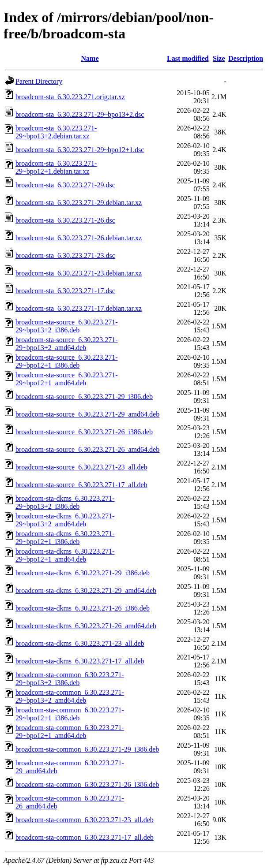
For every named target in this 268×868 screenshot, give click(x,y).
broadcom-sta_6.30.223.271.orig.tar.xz (70, 97)
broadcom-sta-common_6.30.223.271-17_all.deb (85, 837)
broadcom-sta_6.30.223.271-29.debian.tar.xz (79, 203)
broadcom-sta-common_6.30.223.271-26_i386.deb (87, 784)
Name (90, 58)
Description (246, 58)
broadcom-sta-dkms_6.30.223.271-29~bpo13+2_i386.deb (65, 502)
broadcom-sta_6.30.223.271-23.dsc (65, 255)
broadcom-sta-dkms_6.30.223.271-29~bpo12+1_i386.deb (65, 538)
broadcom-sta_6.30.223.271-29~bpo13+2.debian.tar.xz (56, 132)
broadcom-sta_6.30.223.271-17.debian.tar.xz (79, 308)
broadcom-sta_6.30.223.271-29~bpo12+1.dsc (80, 150)
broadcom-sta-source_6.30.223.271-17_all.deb (81, 485)
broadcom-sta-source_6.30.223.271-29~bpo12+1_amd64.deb (67, 379)
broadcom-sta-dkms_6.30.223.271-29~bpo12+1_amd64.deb (65, 555)
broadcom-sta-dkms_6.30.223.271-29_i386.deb (83, 573)
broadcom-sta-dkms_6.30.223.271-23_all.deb (80, 643)
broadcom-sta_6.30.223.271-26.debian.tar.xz (79, 238)
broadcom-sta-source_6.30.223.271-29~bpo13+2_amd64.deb (67, 344)
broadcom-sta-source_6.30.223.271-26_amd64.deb (87, 449)
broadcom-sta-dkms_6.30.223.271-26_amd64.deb (86, 626)
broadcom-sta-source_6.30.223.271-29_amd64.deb (87, 414)
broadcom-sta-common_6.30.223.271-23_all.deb (85, 820)
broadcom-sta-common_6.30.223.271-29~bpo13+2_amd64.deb (70, 696)
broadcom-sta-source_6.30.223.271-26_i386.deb (84, 432)
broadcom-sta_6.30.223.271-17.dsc (65, 291)
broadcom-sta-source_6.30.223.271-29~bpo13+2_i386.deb (67, 326)
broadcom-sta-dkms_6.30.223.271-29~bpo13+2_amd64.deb (65, 520)
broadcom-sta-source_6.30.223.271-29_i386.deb (84, 397)
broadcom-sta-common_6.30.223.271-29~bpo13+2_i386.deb (70, 679)
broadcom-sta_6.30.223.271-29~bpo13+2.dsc (80, 114)
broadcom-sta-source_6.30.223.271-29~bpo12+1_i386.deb (67, 361)
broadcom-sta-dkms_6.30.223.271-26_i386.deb (83, 608)
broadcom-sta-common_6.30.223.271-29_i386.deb (87, 749)
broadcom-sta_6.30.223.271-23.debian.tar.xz (79, 273)
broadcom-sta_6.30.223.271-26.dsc (65, 220)
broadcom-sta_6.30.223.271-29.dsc (65, 185)
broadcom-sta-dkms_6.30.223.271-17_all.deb (80, 661)
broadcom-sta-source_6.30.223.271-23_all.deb (81, 467)
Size (219, 58)
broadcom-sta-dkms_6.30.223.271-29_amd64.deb (86, 590)
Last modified (188, 58)
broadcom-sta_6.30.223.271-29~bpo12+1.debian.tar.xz (56, 167)
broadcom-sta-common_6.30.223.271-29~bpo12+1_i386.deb (70, 714)
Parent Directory (39, 81)
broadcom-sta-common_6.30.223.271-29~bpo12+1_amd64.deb (70, 732)
